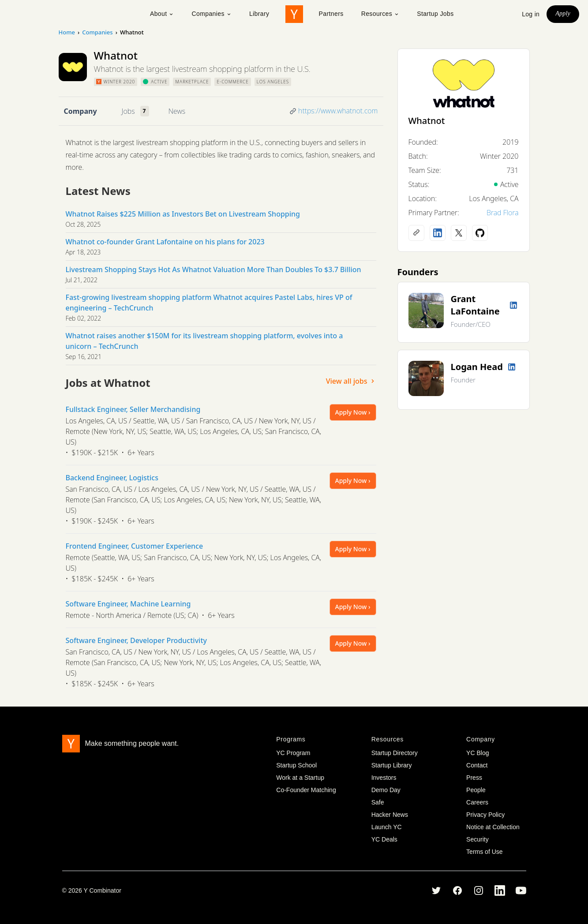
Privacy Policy (485, 815)
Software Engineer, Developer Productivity (136, 640)
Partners (331, 14)
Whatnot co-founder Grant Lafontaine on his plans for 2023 (165, 242)
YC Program (293, 753)
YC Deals (384, 839)
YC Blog (478, 753)
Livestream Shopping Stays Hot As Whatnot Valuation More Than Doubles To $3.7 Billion (213, 269)
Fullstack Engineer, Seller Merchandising (133, 409)
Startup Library (392, 765)
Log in (531, 14)
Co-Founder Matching (306, 790)
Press (474, 778)
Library (259, 14)
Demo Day (386, 790)
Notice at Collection (493, 827)
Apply (563, 13)
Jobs (128, 111)
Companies (211, 14)
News (177, 111)
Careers (477, 802)
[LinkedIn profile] (438, 233)
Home (67, 32)
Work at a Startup (300, 778)
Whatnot (427, 121)
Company (81, 111)
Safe (378, 802)
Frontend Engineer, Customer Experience (135, 546)
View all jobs (351, 381)
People (476, 790)
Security (478, 839)
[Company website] (416, 233)
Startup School (296, 765)
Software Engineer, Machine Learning (128, 604)
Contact (477, 765)
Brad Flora (503, 213)
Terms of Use (484, 852)
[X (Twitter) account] (459, 233)
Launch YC (387, 827)
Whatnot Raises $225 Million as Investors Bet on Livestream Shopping (183, 214)
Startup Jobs (435, 14)
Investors (384, 778)
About (162, 14)
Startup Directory (395, 753)
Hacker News (390, 815)
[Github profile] (480, 233)
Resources (380, 14)
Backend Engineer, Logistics (112, 478)
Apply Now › (353, 412)
